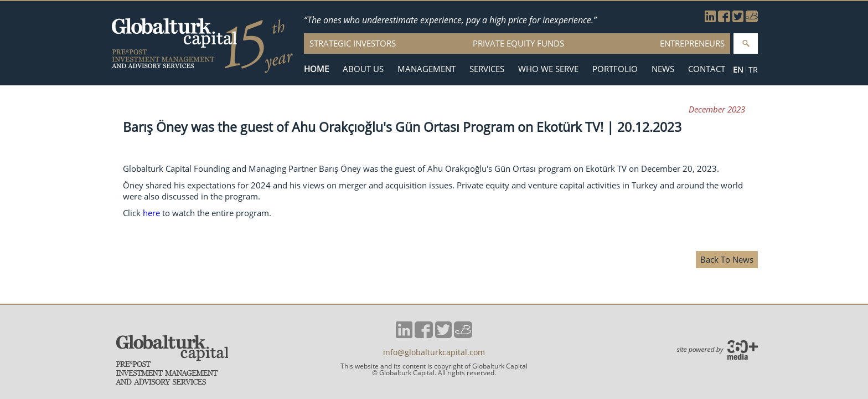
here (151, 213)
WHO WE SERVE (548, 69)
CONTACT (707, 69)
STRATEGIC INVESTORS (353, 43)
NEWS (663, 69)
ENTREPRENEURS (692, 43)
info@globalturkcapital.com (434, 352)
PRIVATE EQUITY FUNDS (518, 43)
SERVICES (487, 69)
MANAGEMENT (427, 69)
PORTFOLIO (615, 69)
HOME (316, 69)
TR (753, 70)
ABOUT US (363, 69)
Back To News (727, 259)
